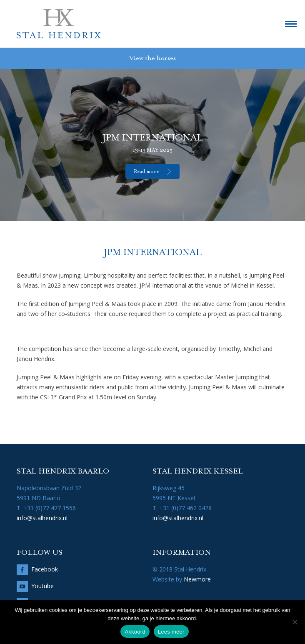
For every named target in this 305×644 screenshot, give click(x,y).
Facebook (45, 569)
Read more (146, 172)
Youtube (42, 586)
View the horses (152, 58)
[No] (295, 622)
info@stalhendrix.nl (42, 518)
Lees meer (171, 632)
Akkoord (135, 632)
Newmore (197, 579)
